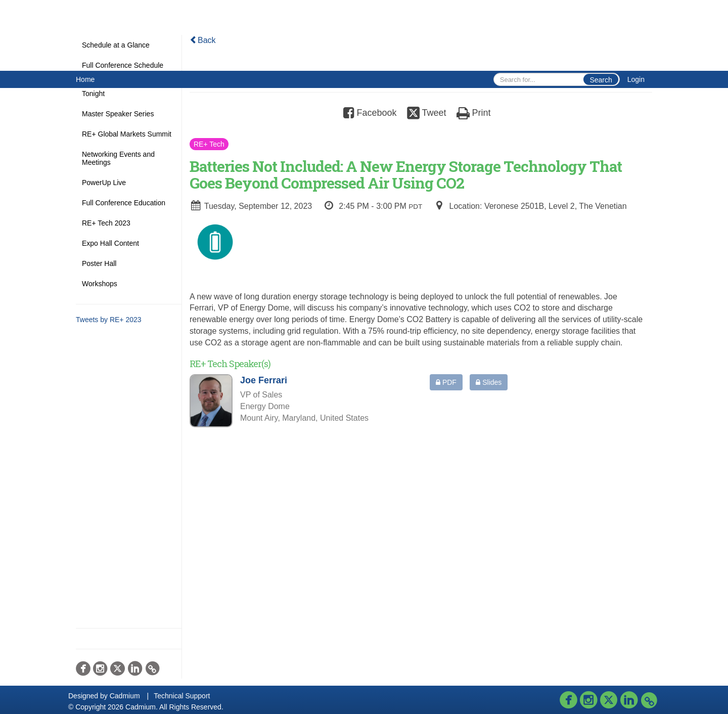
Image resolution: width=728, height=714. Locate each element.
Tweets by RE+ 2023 (109, 320)
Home (85, 79)
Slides (489, 382)
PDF (446, 382)
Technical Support (182, 696)
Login (636, 79)
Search (601, 80)
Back (203, 40)
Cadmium (125, 696)
